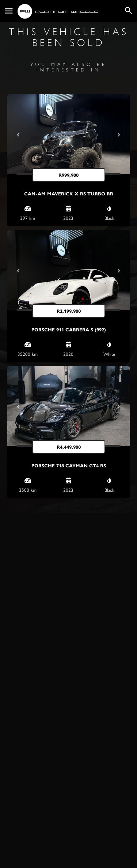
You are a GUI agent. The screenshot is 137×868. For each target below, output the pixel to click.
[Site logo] (59, 11)
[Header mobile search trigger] (129, 11)
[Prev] (18, 135)
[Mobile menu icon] (9, 11)
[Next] (119, 135)
